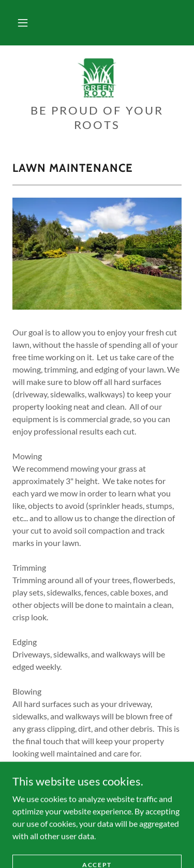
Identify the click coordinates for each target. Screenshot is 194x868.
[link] (97, 78)
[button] (23, 23)
